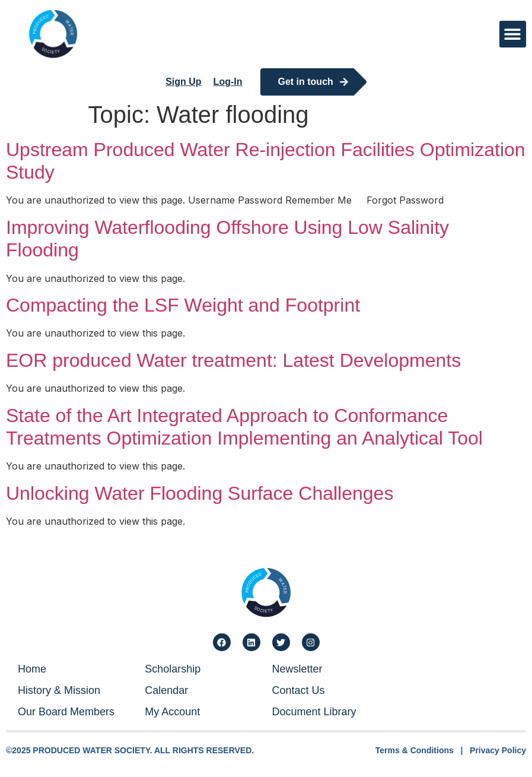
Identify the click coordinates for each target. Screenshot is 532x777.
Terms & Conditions (415, 750)
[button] (513, 34)
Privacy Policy (498, 750)
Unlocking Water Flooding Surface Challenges (200, 493)
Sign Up (183, 82)
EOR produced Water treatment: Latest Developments (233, 360)
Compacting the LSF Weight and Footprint (183, 305)
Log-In (228, 82)
